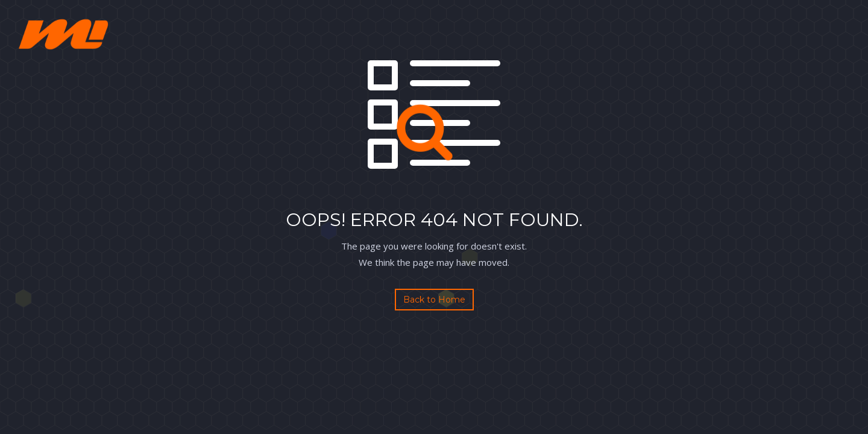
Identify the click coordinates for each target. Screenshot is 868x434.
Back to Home (434, 300)
